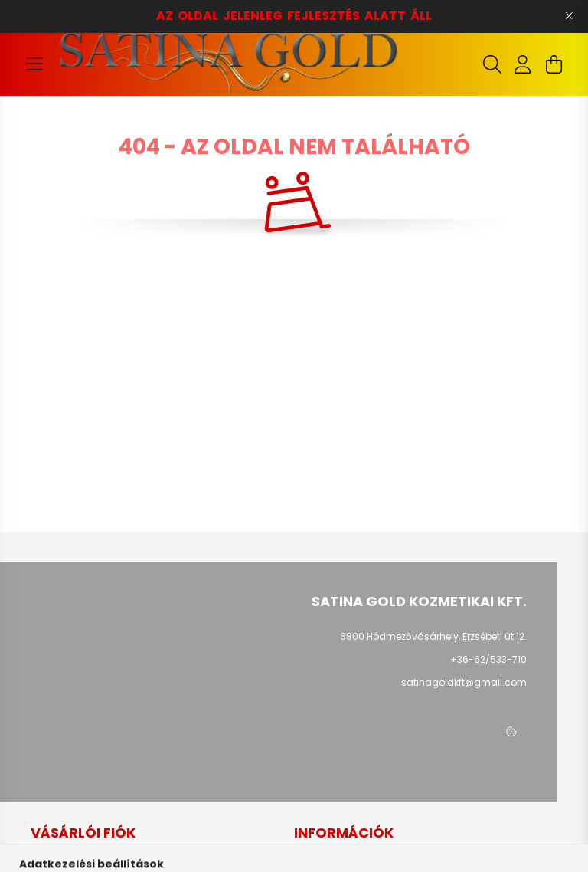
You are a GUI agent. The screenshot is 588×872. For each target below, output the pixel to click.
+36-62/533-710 (488, 659)
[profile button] (523, 64)
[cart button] (554, 64)
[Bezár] (569, 16)
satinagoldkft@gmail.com (464, 682)
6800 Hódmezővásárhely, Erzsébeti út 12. (433, 636)
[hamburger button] (34, 64)
